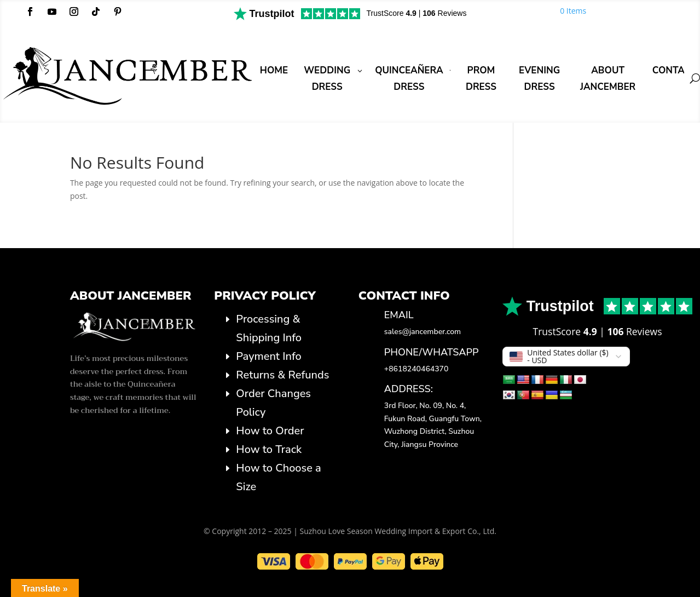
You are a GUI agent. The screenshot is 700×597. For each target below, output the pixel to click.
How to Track (269, 449)
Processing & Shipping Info (269, 328)
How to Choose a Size (278, 477)
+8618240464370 (416, 369)
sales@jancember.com (423, 332)
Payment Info (268, 356)
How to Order (270, 431)
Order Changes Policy (273, 403)
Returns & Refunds (282, 375)
